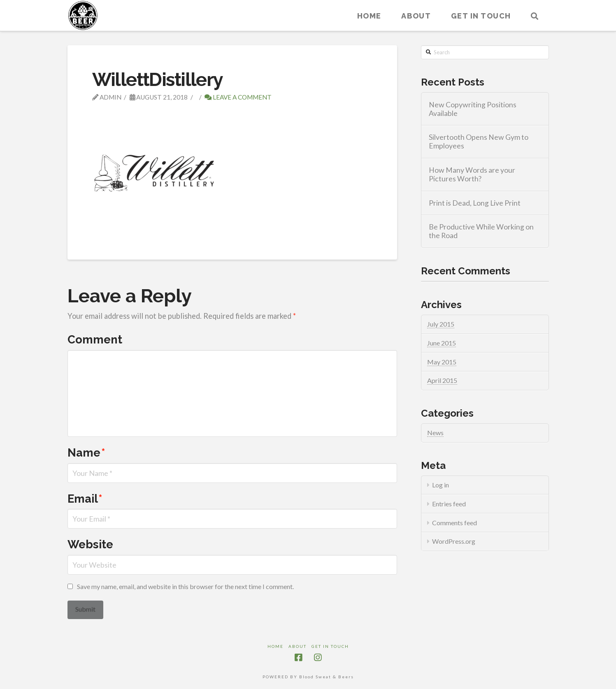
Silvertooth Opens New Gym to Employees (479, 142)
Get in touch (330, 646)
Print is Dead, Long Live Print (475, 203)
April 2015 (442, 380)
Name (86, 452)
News (435, 433)
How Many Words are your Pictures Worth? (472, 174)
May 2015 (442, 362)
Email (85, 499)
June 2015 (442, 343)
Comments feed (454, 523)
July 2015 (441, 324)
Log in (440, 485)
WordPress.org (454, 541)
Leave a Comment (238, 97)
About (298, 646)
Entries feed (449, 504)
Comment (95, 339)
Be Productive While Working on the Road (481, 231)
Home (275, 646)
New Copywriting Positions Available (473, 109)
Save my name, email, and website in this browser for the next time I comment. (185, 586)
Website (90, 544)
